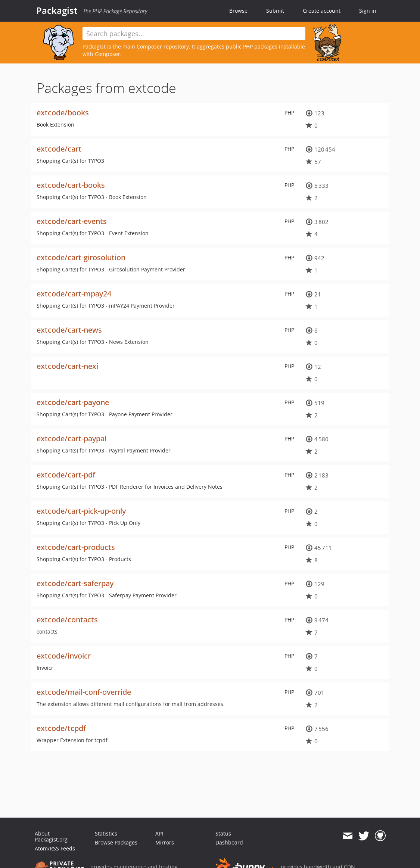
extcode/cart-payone (73, 402)
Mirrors (165, 842)
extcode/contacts (67, 620)
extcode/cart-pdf (66, 475)
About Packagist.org (51, 836)
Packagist (57, 10)
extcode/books (63, 113)
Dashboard (229, 842)
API (159, 833)
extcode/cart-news (69, 330)
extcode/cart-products (76, 547)
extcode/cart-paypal (71, 438)
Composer (149, 46)
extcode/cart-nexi (67, 366)
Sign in (368, 11)
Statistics (106, 833)
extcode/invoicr (64, 656)
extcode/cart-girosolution (81, 257)
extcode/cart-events (72, 221)
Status (223, 833)
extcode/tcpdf (61, 728)
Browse (238, 11)
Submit (275, 11)
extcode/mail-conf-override (84, 692)
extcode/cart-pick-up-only (81, 511)
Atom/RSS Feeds (55, 848)
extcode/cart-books (71, 185)
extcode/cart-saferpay (75, 583)
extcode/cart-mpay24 (74, 294)
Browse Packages (116, 842)
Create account (322, 11)
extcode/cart (59, 149)
